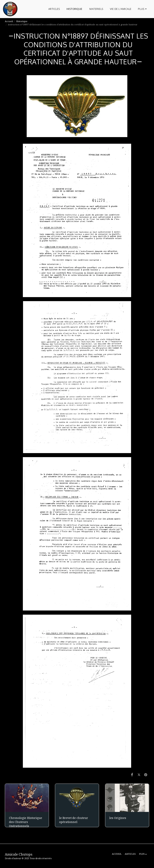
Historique (22, 21)
